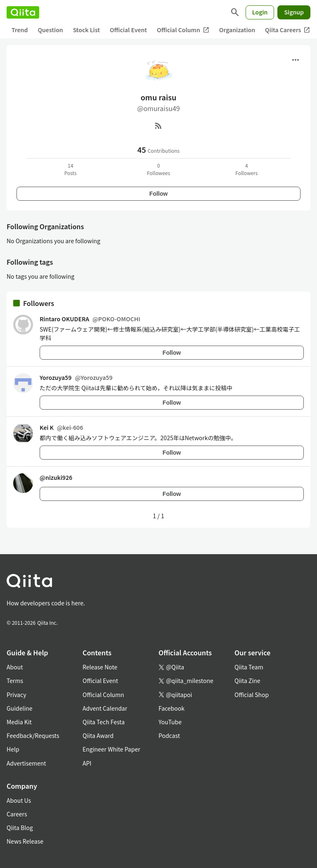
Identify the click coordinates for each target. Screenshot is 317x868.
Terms (15, 681)
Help (13, 749)
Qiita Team (249, 667)
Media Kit (19, 722)
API (87, 763)
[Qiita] (23, 12)
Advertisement (26, 763)
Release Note (100, 667)
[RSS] (158, 126)
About (15, 667)
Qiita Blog (20, 828)
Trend (20, 30)
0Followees (158, 169)
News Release (25, 841)
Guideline (20, 708)
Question (50, 30)
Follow (158, 194)
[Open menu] (296, 60)
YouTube (170, 722)
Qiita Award (98, 735)
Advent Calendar (105, 708)
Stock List (86, 30)
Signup (294, 12)
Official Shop (252, 695)
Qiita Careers (287, 30)
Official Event (128, 30)
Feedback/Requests (33, 735)
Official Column (183, 30)
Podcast (169, 735)
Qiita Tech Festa (104, 722)
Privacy (16, 695)
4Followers (246, 169)
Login (260, 12)
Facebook (172, 708)
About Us (19, 800)
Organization (237, 30)
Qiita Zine (247, 681)
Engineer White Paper (111, 749)
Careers (17, 814)
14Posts (71, 169)
